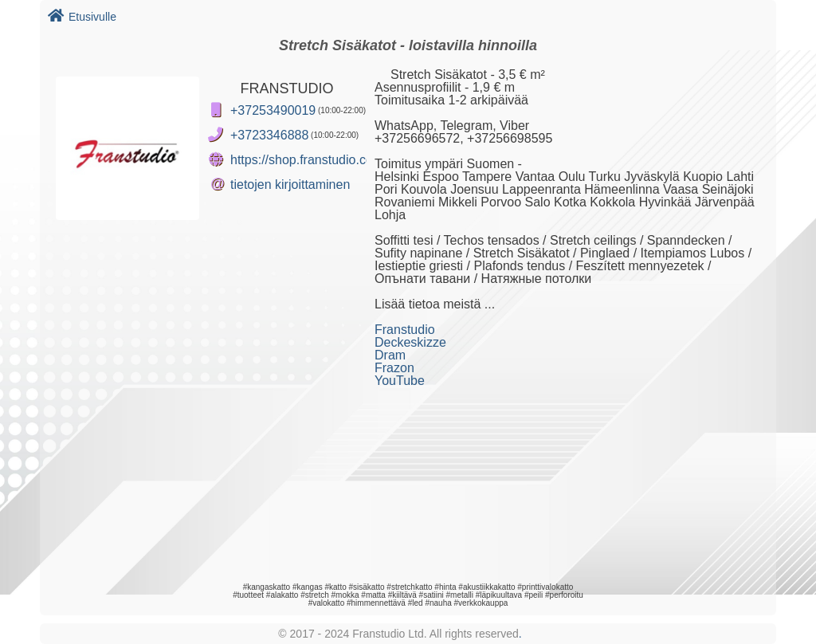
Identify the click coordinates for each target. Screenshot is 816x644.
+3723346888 (269, 135)
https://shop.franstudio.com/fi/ (314, 160)
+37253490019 (273, 110)
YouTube (400, 381)
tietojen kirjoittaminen (290, 185)
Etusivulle (82, 17)
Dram (390, 355)
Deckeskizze (410, 342)
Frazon (394, 368)
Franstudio (405, 330)
